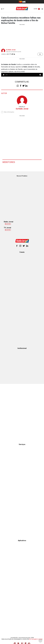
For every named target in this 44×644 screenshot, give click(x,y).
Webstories (9, 162)
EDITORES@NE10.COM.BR (36, 639)
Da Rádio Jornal (11, 50)
